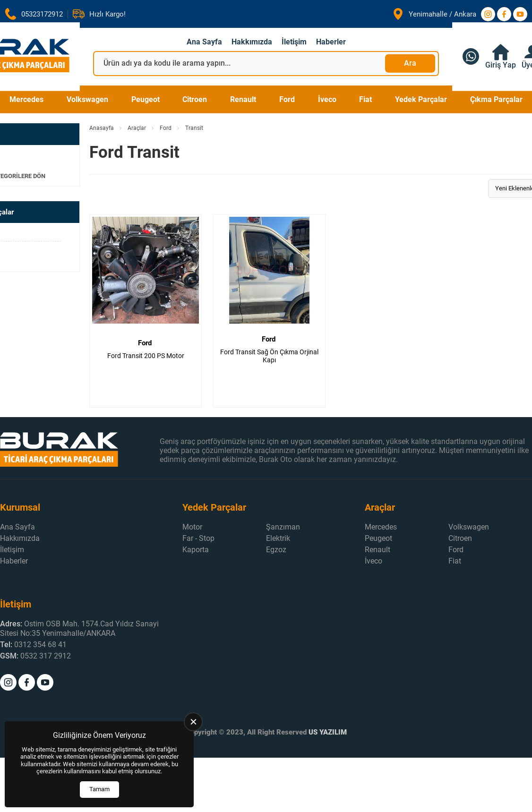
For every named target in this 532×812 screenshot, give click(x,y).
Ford (287, 99)
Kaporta (196, 550)
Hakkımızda (252, 42)
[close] (193, 722)
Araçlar (137, 128)
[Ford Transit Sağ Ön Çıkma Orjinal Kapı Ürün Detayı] (269, 311)
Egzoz (276, 550)
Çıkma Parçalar (496, 99)
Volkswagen (87, 99)
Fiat (365, 99)
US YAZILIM (328, 732)
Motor (192, 527)
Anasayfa (102, 128)
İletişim (294, 42)
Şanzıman (283, 527)
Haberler (331, 42)
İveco (327, 99)
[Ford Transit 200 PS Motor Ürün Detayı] (146, 311)
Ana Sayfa (204, 42)
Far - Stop (198, 538)
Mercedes (26, 99)
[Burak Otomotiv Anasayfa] (80, 450)
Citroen (195, 99)
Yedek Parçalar (421, 99)
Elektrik (278, 538)
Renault (243, 99)
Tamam (99, 789)
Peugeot (146, 99)
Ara (410, 63)
